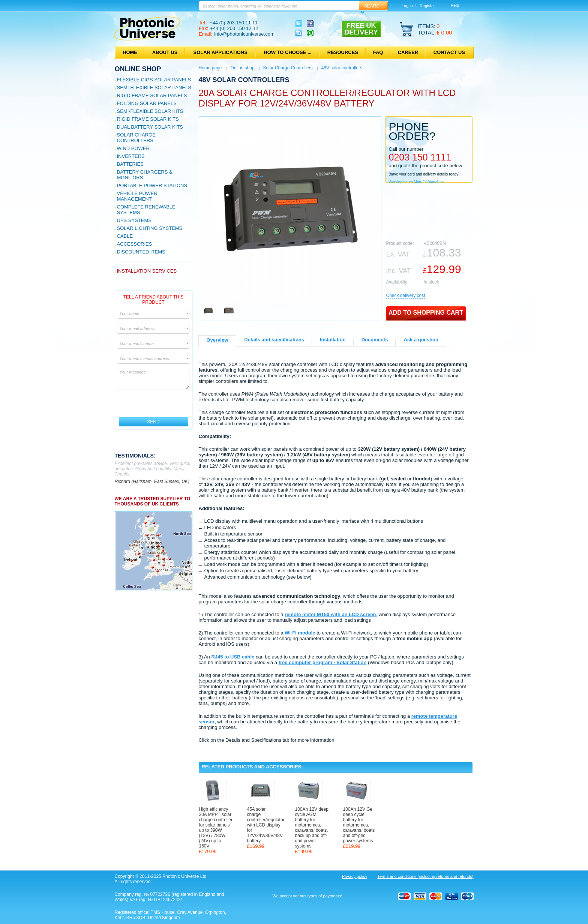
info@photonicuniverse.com (244, 34)
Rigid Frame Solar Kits (148, 119)
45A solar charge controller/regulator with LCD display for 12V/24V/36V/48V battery (264, 825)
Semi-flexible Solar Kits (150, 111)
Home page (210, 68)
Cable (125, 236)
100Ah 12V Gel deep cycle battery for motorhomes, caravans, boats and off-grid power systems (359, 825)
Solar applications (220, 52)
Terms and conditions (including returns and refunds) (425, 876)
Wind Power (133, 148)
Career (408, 52)
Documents (375, 340)
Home (130, 52)
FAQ (378, 52)
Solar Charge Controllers (136, 138)
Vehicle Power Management (137, 196)
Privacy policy (355, 876)
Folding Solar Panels (147, 103)
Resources (343, 52)
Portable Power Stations (152, 185)
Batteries (130, 164)
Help (455, 5)
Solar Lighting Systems (150, 228)
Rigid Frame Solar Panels (152, 95)
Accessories (135, 244)
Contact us (449, 52)
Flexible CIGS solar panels (154, 80)
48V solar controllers (342, 68)
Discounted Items (141, 252)
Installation (333, 340)
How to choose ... (287, 52)
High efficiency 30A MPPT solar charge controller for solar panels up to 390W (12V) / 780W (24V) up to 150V (216, 828)
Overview (217, 340)
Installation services (147, 271)
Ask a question (421, 340)
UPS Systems (134, 220)
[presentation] (154, 403)
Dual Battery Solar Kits (150, 127)
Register (427, 6)
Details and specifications (274, 340)
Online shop (138, 69)
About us (165, 52)
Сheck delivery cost (406, 295)
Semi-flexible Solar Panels (154, 88)
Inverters (131, 156)
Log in (407, 6)
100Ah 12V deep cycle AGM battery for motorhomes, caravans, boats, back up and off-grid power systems (312, 828)
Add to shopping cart (426, 313)
